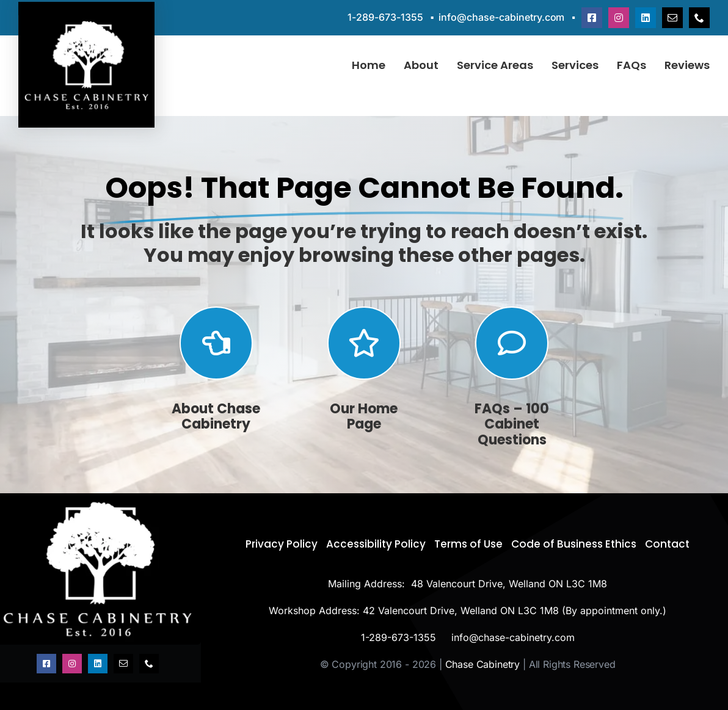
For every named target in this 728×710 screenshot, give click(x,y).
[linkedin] (646, 18)
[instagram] (619, 18)
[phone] (699, 18)
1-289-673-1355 (385, 17)
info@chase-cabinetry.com (501, 17)
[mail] (672, 18)
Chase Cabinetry (483, 664)
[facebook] (592, 18)
